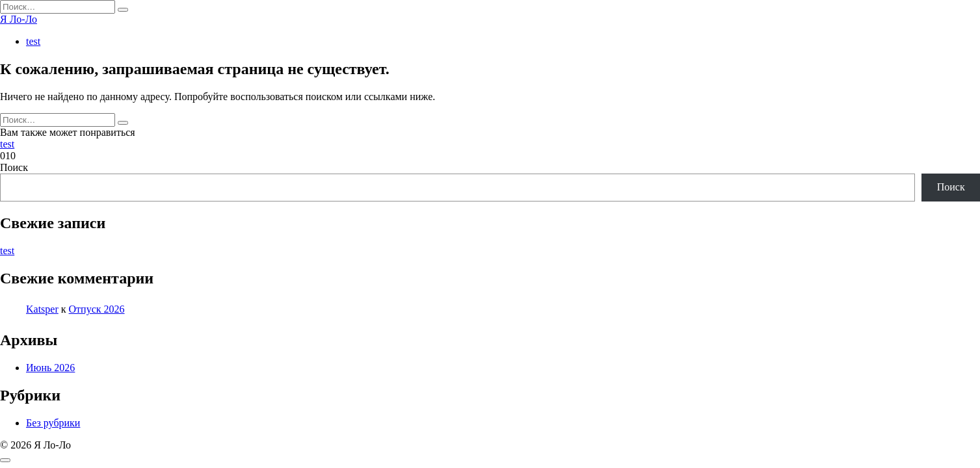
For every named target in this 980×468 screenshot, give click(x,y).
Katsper (42, 309)
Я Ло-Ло (19, 19)
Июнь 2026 (50, 368)
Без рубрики (53, 423)
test (33, 41)
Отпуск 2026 (97, 309)
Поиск (14, 167)
